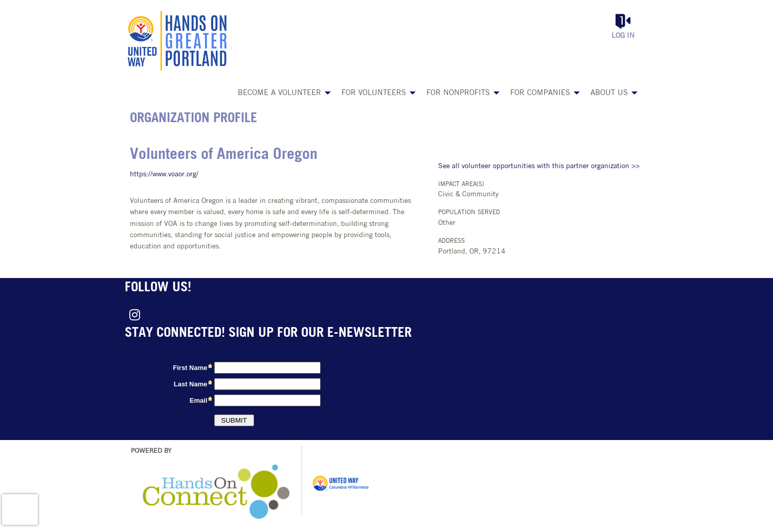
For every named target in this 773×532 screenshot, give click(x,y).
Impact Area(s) (461, 184)
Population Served (469, 213)
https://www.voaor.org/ (164, 175)
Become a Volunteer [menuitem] (279, 93)
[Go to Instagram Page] (133, 315)
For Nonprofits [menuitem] (458, 93)
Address (451, 241)
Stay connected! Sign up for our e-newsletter (268, 333)
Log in (623, 36)
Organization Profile (194, 119)
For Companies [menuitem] (540, 93)
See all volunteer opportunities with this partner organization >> (539, 166)
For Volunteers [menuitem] (374, 93)
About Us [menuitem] (609, 93)
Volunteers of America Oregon (224, 155)
